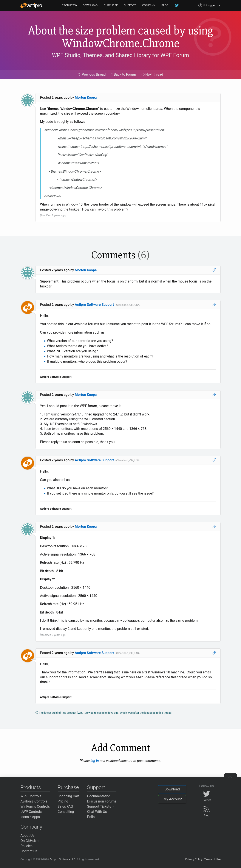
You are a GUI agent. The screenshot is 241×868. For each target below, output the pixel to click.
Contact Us (29, 851)
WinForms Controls (35, 806)
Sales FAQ (65, 806)
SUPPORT (130, 5)
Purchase (68, 787)
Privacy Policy (194, 859)
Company (31, 827)
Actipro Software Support (94, 305)
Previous (92, 74)
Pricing (63, 801)
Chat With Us (97, 812)
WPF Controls (31, 796)
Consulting (66, 812)
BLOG (165, 5)
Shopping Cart (69, 796)
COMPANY (149, 5)
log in (95, 761)
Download (172, 789)
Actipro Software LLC (62, 859)
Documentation (99, 796)
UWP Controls (31, 812)
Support (96, 787)
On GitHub (30, 841)
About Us (27, 836)
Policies (26, 846)
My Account (173, 799)
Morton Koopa (86, 98)
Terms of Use (212, 859)
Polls (91, 817)
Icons (25, 817)
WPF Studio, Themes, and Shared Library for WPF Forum (121, 55)
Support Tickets (101, 806)
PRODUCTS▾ (70, 5)
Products (31, 787)
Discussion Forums (102, 801)
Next (152, 74)
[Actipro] (31, 5)
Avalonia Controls (34, 801)
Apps (36, 817)
